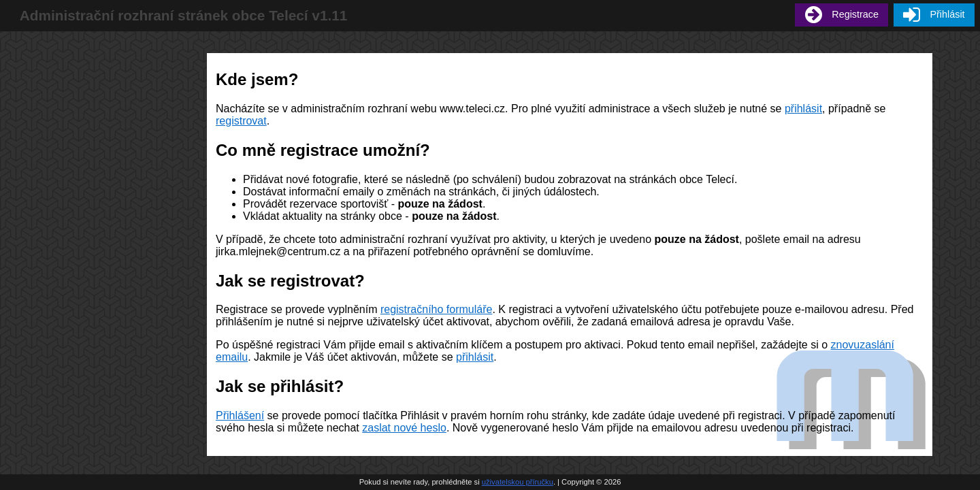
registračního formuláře (437, 309)
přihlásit (803, 109)
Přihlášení (240, 415)
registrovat (241, 121)
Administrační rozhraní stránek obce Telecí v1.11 (184, 15)
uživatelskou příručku (518, 482)
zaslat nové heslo (404, 428)
